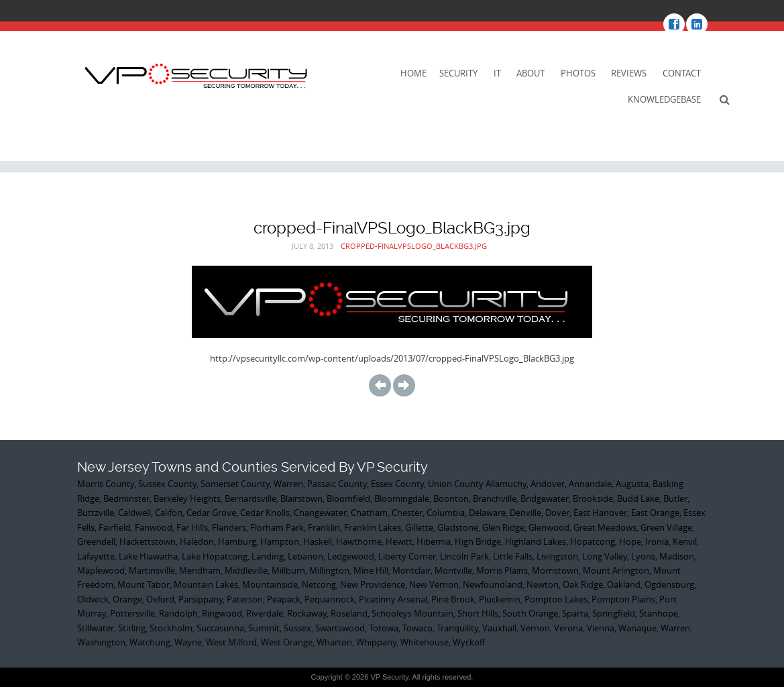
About (530, 73)
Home (413, 73)
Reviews (629, 73)
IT (497, 73)
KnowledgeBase (664, 99)
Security (458, 73)
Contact (682, 73)
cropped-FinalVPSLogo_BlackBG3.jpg (414, 246)
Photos (578, 73)
